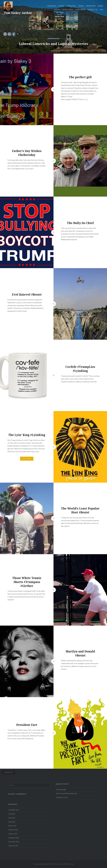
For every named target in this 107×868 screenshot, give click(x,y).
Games (101, 6)
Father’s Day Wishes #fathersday (67, 793)
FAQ (102, 10)
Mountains (91, 6)
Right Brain (80, 10)
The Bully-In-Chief (62, 797)
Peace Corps (68, 10)
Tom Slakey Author (18, 13)
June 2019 (12, 814)
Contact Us (93, 10)
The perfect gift (61, 790)
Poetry (57, 10)
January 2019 (13, 834)
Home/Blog (52, 6)
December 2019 (14, 810)
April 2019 (12, 822)
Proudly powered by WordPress (43, 864)
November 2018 (14, 842)
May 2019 (12, 818)
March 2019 (12, 826)
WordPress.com (69, 864)
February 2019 (13, 830)
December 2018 (14, 838)
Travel (81, 6)
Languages (71, 6)
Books (61, 6)
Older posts (9, 772)
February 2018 (13, 846)
